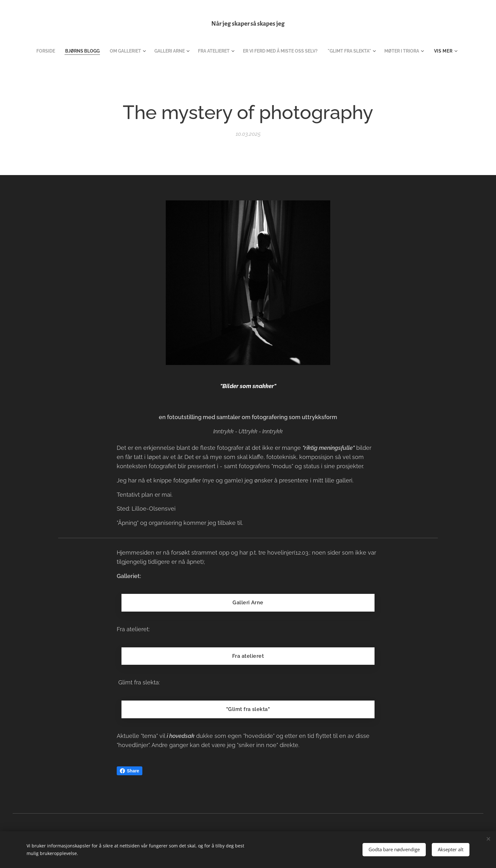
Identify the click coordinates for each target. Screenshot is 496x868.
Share (130, 771)
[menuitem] (36, 51)
